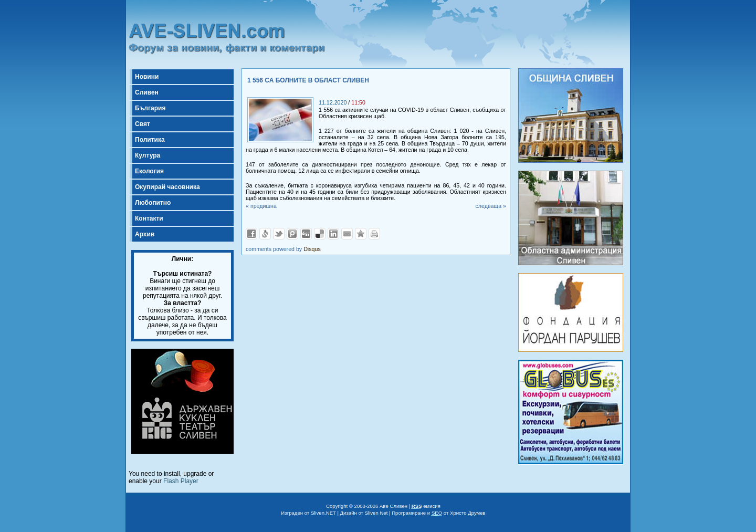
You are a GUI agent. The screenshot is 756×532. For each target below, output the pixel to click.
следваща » (491, 206)
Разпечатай (374, 234)
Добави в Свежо (265, 234)
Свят (143, 124)
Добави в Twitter (279, 234)
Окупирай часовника (167, 187)
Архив (145, 234)
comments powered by (283, 249)
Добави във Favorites (361, 234)
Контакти (149, 218)
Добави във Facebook (251, 234)
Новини (147, 77)
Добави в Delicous (320, 234)
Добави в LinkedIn (333, 234)
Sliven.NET (323, 513)
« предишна (261, 206)
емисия (426, 506)
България (150, 108)
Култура (148, 155)
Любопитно (153, 203)
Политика (150, 140)
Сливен (147, 92)
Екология (149, 171)
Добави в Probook (292, 234)
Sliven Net (376, 513)
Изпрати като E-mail (347, 234)
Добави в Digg (306, 234)
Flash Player (181, 481)
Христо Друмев (468, 513)
